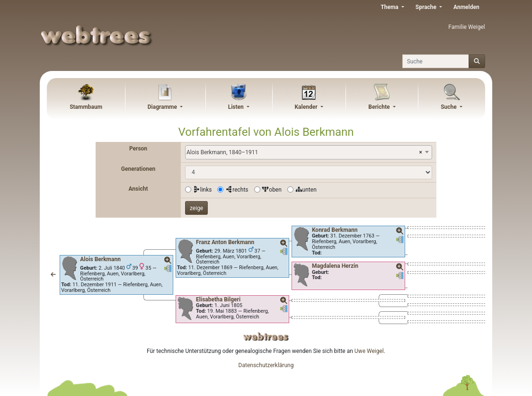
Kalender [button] (306, 107)
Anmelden (466, 7)
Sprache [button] (427, 7)
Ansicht (138, 189)
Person (138, 149)
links (203, 190)
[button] (53, 275)
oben (272, 190)
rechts (237, 190)
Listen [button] (237, 107)
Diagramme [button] (163, 107)
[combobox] (309, 152)
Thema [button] (390, 7)
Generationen (138, 169)
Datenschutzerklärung (266, 365)
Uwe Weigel (369, 351)
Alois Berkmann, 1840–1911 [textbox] (304, 152)
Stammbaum (86, 107)
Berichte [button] (380, 107)
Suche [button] (449, 107)
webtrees (266, 337)
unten (306, 190)
